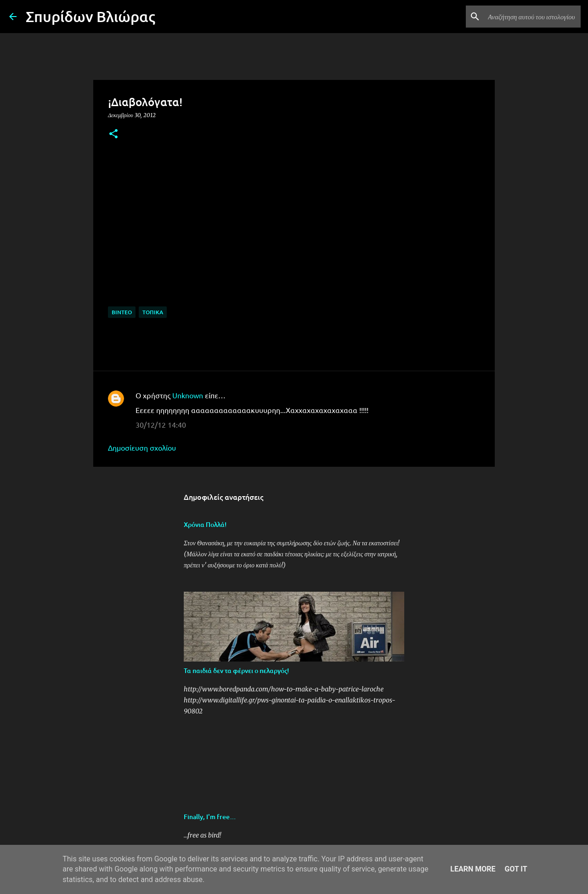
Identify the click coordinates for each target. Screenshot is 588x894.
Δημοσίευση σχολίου (142, 447)
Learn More (473, 869)
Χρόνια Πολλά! (205, 524)
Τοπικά (153, 312)
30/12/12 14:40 (161, 424)
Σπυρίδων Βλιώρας (90, 16)
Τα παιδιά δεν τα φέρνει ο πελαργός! (236, 670)
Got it (516, 869)
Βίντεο (122, 312)
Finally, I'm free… (210, 817)
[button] (113, 134)
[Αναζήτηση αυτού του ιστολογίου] (532, 17)
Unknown (188, 395)
